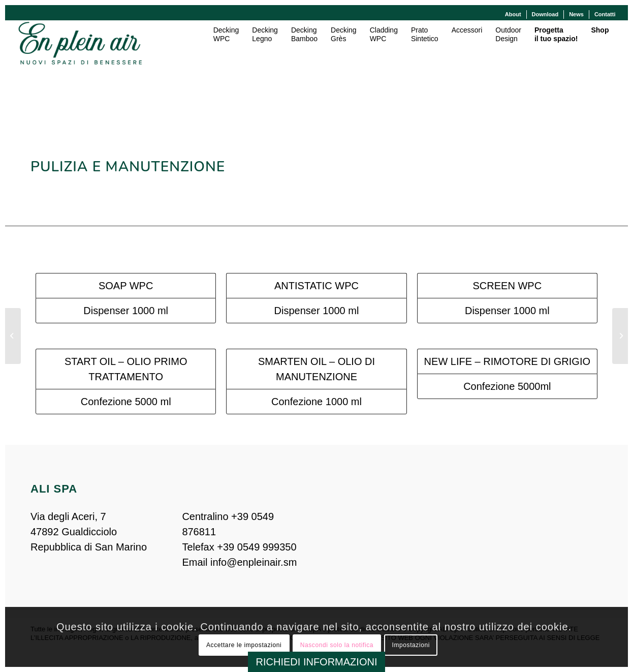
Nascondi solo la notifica (337, 645)
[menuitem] (513, 14)
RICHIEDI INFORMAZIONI (317, 662)
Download (545, 14)
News (576, 14)
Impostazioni (411, 645)
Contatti (605, 14)
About (513, 14)
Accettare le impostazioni (244, 645)
